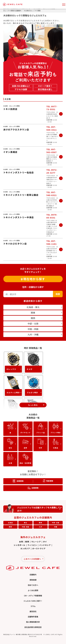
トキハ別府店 (10, 109)
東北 (25, 523)
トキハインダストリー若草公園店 (21, 195)
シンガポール (19, 545)
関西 (10, 527)
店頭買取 (20, 481)
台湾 (21, 542)
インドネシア (45, 545)
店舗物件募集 (33, 617)
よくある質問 (33, 590)
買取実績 (33, 580)
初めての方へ (33, 585)
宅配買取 (50, 481)
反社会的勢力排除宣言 (33, 627)
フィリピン (32, 545)
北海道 (10, 523)
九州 (41, 527)
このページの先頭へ (32, 559)
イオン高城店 (10, 152)
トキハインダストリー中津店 (19, 217)
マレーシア (36, 542)
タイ (45, 542)
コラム (33, 606)
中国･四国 (26, 527)
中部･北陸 (56, 523)
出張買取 (35, 488)
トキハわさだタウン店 (15, 244)
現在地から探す (34, 279)
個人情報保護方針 (33, 622)
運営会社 (33, 611)
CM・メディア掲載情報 (33, 596)
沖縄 (56, 527)
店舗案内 (33, 575)
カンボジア (25, 548)
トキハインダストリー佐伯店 (19, 172)
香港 (27, 542)
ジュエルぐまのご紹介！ (33, 601)
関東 (41, 523)
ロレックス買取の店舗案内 (13, 11)
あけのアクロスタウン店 (16, 129)
